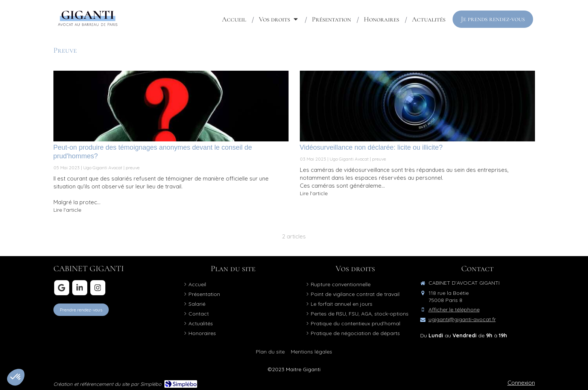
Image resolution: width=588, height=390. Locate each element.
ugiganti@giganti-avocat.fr (462, 319)
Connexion (521, 383)
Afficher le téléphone (454, 310)
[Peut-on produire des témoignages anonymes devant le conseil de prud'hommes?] (171, 106)
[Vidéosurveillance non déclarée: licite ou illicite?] (417, 106)
